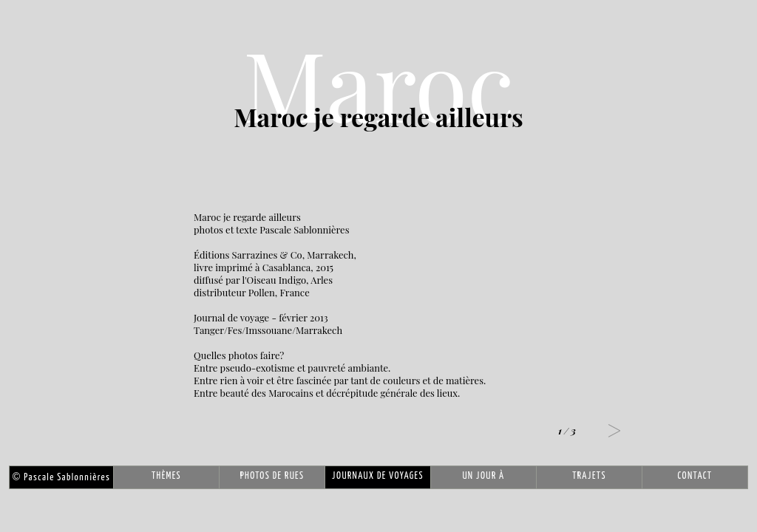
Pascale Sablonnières (61, 478)
